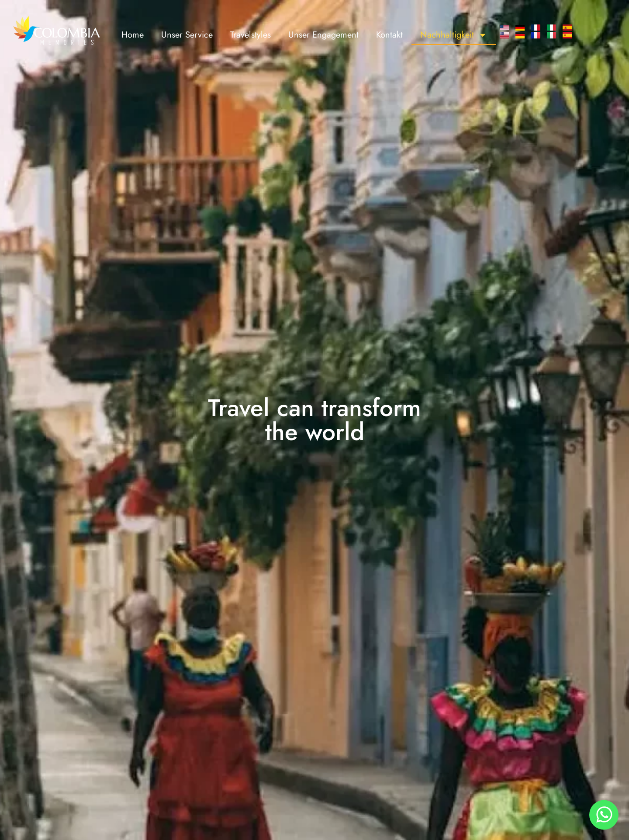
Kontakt (389, 35)
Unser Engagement (323, 35)
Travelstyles (251, 35)
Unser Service (187, 35)
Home (133, 35)
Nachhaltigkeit (454, 35)
